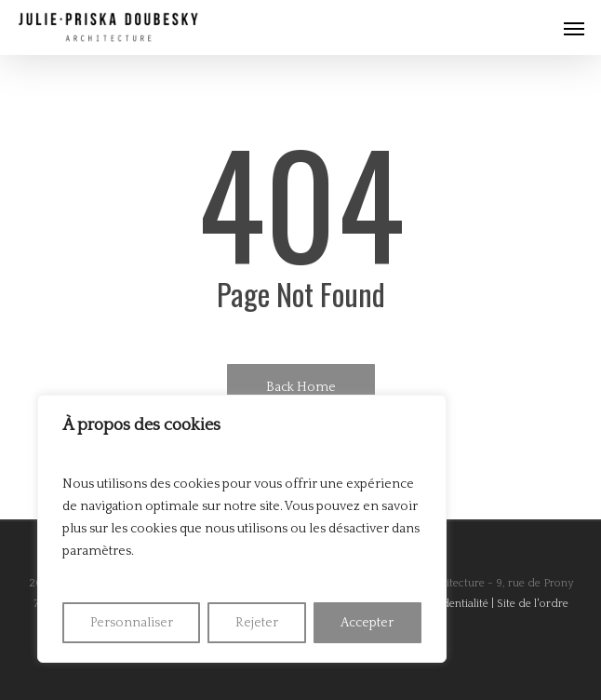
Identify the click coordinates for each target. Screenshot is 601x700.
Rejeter (257, 623)
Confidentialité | (454, 604)
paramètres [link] (97, 551)
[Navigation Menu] (574, 28)
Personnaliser (132, 623)
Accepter (367, 623)
